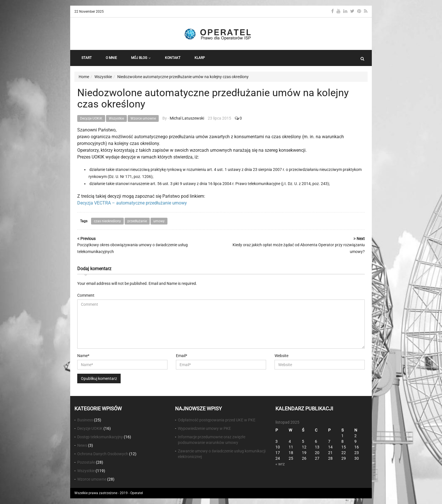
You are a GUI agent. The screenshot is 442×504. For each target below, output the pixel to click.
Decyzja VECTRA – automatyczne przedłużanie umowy (132, 203)
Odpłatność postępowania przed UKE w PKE (217, 420)
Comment (86, 295)
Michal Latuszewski (187, 118)
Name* (83, 356)
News (82, 445)
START (87, 58)
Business (85, 420)
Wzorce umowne (143, 118)
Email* (182, 356)
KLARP (200, 58)
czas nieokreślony (107, 221)
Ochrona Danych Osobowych (103, 454)
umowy (159, 221)
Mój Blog (141, 58)
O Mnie (111, 58)
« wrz (280, 464)
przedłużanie (137, 221)
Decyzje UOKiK (91, 118)
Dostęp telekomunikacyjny (100, 437)
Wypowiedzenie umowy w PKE (204, 428)
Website (281, 356)
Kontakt (173, 58)
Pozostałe (86, 462)
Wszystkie (116, 118)
